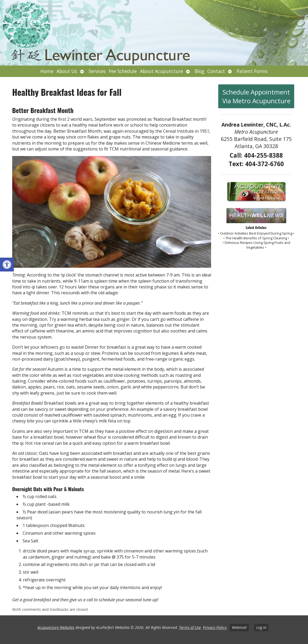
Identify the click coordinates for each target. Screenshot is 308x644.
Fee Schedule (123, 71)
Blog (199, 71)
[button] (7, 265)
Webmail (239, 627)
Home (47, 71)
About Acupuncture (161, 71)
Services (97, 71)
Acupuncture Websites (56, 627)
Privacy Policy (215, 627)
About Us (67, 71)
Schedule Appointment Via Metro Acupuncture (256, 96)
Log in (261, 627)
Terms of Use (190, 627)
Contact (216, 71)
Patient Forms (252, 71)
